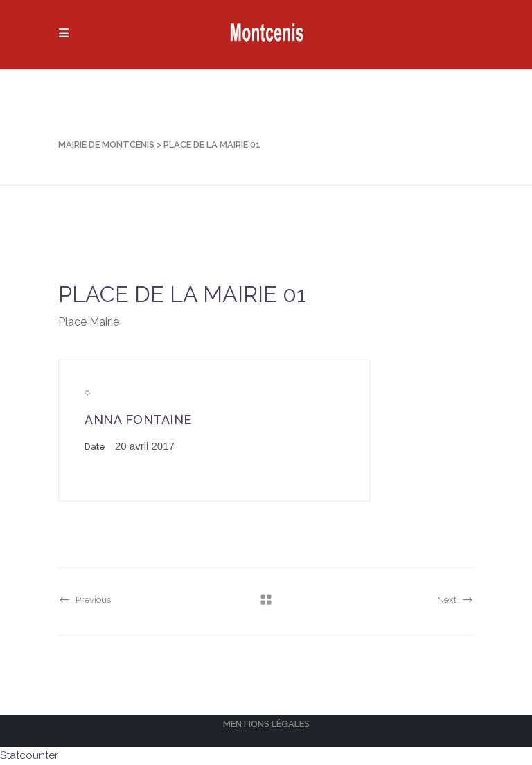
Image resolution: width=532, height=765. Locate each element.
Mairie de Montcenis (106, 144)
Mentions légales (266, 724)
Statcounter (29, 755)
